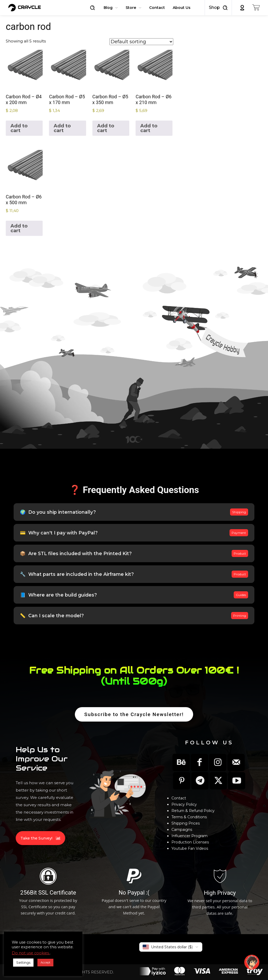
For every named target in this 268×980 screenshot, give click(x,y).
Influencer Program (189, 836)
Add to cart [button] (19, 128)
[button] (92, 8)
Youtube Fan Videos (190, 848)
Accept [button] (45, 962)
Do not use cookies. (31, 953)
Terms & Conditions (189, 817)
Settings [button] (23, 962)
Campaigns (182, 830)
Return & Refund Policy (193, 811)
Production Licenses (190, 842)
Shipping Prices (186, 823)
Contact (179, 798)
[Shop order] (141, 42)
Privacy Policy (184, 804)
